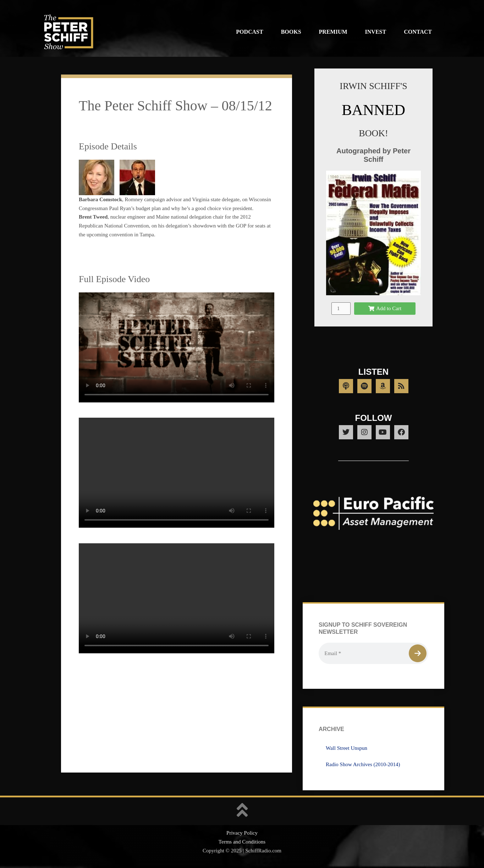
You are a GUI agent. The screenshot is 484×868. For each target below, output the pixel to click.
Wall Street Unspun (346, 748)
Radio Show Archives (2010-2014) (363, 764)
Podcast (249, 32)
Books (291, 32)
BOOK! (373, 133)
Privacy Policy (242, 833)
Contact (418, 32)
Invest (376, 32)
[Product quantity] (341, 309)
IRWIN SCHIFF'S (373, 86)
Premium (333, 32)
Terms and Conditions (242, 842)
